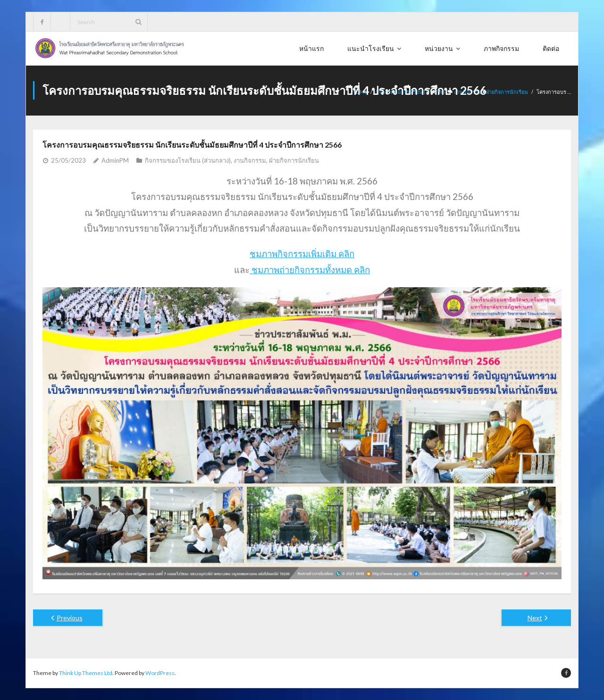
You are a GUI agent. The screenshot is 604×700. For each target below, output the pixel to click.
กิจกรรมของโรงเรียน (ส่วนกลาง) (188, 160)
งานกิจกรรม (250, 160)
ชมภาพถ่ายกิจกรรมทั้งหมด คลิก (310, 270)
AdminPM (115, 160)
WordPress (160, 673)
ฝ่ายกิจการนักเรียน (507, 92)
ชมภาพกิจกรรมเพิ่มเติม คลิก (302, 254)
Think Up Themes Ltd (86, 673)
